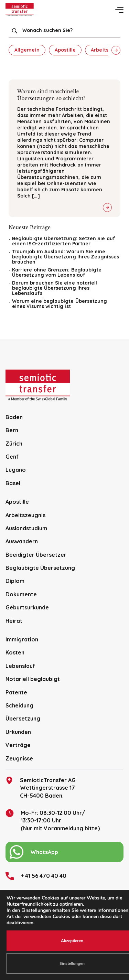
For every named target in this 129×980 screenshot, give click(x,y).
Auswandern (22, 541)
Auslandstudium (26, 528)
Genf (12, 457)
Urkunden (18, 732)
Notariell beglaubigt (33, 679)
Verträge (18, 745)
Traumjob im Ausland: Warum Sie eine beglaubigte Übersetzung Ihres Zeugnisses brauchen (66, 257)
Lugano (16, 470)
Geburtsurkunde (27, 607)
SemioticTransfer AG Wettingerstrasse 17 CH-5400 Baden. (41, 788)
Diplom (15, 581)
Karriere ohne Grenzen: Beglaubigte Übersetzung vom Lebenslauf (57, 272)
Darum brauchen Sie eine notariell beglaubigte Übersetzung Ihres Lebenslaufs (55, 288)
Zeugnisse (19, 758)
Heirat (14, 621)
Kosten (15, 652)
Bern (12, 430)
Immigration (22, 639)
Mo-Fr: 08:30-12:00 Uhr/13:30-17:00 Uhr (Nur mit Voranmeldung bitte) (53, 820)
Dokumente (21, 594)
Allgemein (27, 50)
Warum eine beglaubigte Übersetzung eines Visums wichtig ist (60, 304)
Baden (14, 417)
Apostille (65, 50)
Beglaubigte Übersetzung (40, 568)
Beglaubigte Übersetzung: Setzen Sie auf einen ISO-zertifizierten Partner (64, 241)
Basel (13, 483)
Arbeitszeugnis (25, 515)
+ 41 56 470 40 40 (36, 876)
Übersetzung (23, 718)
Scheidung (19, 705)
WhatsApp (34, 852)
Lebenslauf (20, 666)
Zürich (14, 444)
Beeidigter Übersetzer (36, 555)
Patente (16, 692)
